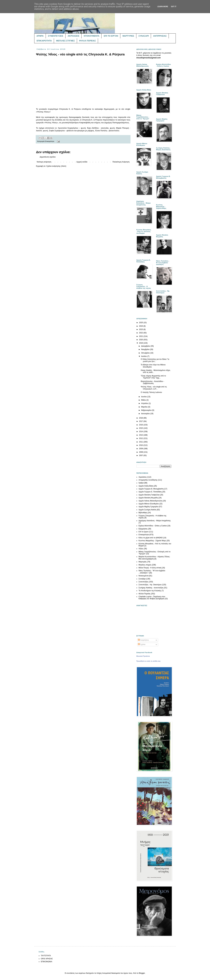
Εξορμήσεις (143, 529)
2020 (141, 340)
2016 (141, 425)
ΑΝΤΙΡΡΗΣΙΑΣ (160, 36)
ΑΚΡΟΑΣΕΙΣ (73, 36)
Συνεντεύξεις (143, 582)
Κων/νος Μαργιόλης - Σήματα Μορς (152, 541)
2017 (141, 421)
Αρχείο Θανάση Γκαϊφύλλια (149, 495)
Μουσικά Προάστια (143, 656)
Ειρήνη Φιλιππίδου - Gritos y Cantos (153, 526)
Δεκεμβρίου (146, 346)
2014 (141, 432)
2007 (141, 455)
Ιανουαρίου (146, 414)
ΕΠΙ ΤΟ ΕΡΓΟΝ (111, 36)
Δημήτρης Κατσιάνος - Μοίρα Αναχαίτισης (155, 521)
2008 (141, 452)
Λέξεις (141, 549)
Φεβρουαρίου (147, 410)
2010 (141, 445)
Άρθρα (141, 483)
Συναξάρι (142, 579)
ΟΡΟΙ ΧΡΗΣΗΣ (47, 959)
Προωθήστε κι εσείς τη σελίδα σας (148, 661)
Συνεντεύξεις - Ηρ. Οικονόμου (150, 585)
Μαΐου (144, 400)
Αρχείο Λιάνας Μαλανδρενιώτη (150, 501)
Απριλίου (145, 403)
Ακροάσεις (143, 477)
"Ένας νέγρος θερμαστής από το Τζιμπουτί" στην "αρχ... (153, 377)
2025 (141, 323)
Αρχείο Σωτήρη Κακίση (147, 510)
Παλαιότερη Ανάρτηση (121, 162)
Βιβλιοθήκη (143, 513)
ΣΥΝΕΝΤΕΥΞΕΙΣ (56, 36)
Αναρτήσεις (143, 640)
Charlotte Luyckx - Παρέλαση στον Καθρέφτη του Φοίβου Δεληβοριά (152, 598)
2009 (141, 449)
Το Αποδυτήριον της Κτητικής (150, 591)
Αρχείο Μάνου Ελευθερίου (149, 504)
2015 (141, 428)
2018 (141, 418)
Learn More (163, 7)
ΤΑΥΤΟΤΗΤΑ (46, 956)
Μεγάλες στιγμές (145, 565)
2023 (141, 329)
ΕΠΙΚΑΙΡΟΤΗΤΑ (44, 41)
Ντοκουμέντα (144, 576)
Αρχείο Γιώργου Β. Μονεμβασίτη (151, 489)
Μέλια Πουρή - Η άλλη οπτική (150, 568)
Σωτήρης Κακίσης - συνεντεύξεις (151, 588)
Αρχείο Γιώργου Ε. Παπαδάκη (150, 492)
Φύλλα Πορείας (144, 594)
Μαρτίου (145, 407)
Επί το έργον (143, 532)
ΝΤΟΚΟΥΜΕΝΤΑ (92, 36)
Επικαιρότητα (50, 141)
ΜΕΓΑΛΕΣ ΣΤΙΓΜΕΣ (65, 41)
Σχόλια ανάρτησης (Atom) (56, 166)
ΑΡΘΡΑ (40, 36)
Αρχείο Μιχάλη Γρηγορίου (148, 507)
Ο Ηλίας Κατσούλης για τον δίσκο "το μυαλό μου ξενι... (155, 360)
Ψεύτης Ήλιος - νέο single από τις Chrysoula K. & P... (154, 388)
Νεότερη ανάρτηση (44, 162)
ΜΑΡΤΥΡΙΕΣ (128, 36)
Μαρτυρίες (143, 562)
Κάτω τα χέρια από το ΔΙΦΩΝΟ (151, 538)
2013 (141, 435)
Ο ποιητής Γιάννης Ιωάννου (151, 392)
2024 (141, 326)
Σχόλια (142, 644)
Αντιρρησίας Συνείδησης (148, 480)
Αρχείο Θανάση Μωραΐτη (148, 498)
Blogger (142, 973)
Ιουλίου (144, 356)
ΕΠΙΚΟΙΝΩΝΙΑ (47, 962)
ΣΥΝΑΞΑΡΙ (144, 36)
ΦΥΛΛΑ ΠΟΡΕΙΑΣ (87, 41)
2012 (141, 438)
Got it (174, 7)
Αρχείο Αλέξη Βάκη (146, 486)
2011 (141, 442)
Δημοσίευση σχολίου (48, 157)
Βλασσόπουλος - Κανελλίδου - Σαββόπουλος (152, 382)
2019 (141, 343)
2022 (141, 333)
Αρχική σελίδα (82, 162)
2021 (141, 336)
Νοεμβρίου (146, 349)
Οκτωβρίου (146, 353)
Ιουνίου (144, 397)
